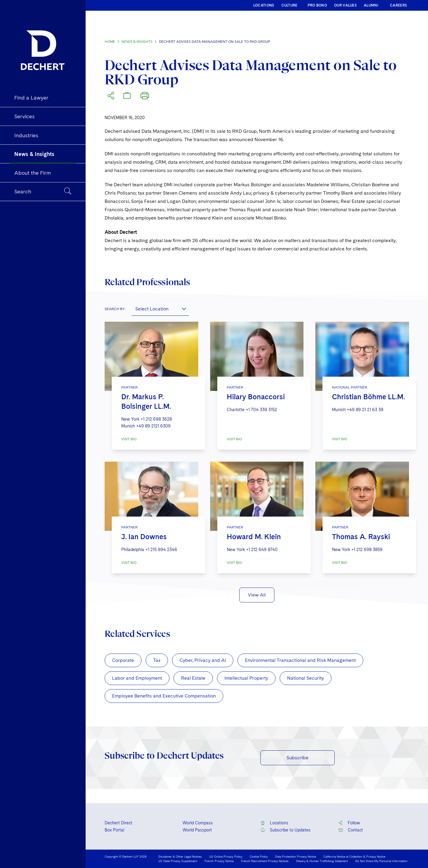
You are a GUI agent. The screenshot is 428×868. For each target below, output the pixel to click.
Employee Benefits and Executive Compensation (164, 696)
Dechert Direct (118, 823)
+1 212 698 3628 (156, 419)
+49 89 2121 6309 (153, 426)
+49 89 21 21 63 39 (365, 410)
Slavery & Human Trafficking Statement (322, 861)
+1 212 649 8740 (262, 550)
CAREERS (398, 5)
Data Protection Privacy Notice (296, 856)
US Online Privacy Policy (226, 856)
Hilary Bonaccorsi (256, 397)
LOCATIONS (264, 5)
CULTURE (289, 5)
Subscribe (298, 758)
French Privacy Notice (219, 861)
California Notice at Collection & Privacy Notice (354, 856)
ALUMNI (371, 5)
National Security (306, 678)
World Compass (198, 823)
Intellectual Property (246, 678)
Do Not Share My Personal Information (381, 861)
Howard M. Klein (254, 537)
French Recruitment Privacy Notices (265, 861)
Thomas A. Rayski (361, 537)
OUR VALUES (345, 5)
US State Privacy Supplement (178, 861)
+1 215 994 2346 (161, 550)
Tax (157, 660)
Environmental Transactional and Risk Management (300, 660)
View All (257, 595)
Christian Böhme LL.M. (368, 397)
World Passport (197, 830)
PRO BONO (317, 5)
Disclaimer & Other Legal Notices (180, 856)
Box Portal (114, 830)
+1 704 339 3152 (261, 410)
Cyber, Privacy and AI (203, 660)
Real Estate (193, 678)
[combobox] (160, 309)
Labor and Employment (137, 678)
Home (110, 42)
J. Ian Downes (144, 537)
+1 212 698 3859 (367, 550)
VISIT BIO (129, 439)
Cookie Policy (259, 856)
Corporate (123, 660)
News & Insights (137, 42)
